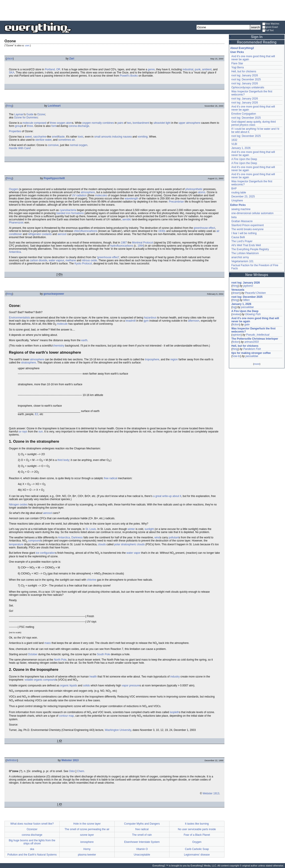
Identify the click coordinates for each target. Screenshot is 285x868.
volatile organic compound (40, 680)
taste (62, 137)
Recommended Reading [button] (257, 42)
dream (236, 293)
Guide (30, 114)
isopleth (174, 712)
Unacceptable (142, 855)
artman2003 (252, 342)
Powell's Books (129, 76)
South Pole (104, 654)
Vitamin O (142, 849)
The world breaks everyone (247, 229)
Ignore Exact (270, 27)
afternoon (194, 321)
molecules (101, 195)
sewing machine (241, 209)
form (54, 126)
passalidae (247, 307)
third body (63, 460)
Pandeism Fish (252, 349)
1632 (234, 140)
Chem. (81, 771)
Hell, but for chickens (244, 71)
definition (12, 760)
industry (175, 677)
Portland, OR (52, 69)
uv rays (23, 432)
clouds (102, 544)
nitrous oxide (90, 260)
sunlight (149, 529)
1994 (141, 246)
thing (9, 106)
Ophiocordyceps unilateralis (248, 87)
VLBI (234, 144)
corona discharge (79, 126)
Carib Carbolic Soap (197, 849)
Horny (87, 849)
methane (71, 260)
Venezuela (238, 290)
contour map (66, 716)
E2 (37, 414)
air (73, 140)
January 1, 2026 (241, 148)
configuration (48, 553)
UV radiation (79, 195)
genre (151, 69)
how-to (236, 356)
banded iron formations (70, 213)
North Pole (60, 660)
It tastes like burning (197, 824)
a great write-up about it (167, 496)
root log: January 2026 (245, 75)
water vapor (133, 553)
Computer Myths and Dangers (142, 824)
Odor (72, 771)
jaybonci (248, 286)
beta (234, 217)
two (129, 123)
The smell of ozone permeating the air (87, 829)
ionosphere (87, 842)
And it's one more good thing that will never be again (255, 320)
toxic (81, 137)
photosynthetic (194, 189)
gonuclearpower (54, 294)
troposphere (152, 359)
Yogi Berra (238, 67)
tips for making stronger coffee (251, 353)
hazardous (150, 318)
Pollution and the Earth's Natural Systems (32, 855)
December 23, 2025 (243, 197)
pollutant (174, 537)
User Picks (237, 52)
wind (157, 537)
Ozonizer (32, 829)
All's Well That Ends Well (246, 245)
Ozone (41, 114)
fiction (236, 324)
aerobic (127, 219)
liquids (73, 685)
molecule (28, 123)
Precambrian (176, 202)
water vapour (56, 260)
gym (146, 321)
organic (64, 685)
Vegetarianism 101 (242, 261)
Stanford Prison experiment (247, 225)
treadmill (131, 321)
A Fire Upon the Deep (244, 159)
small (97, 137)
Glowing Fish (253, 314)
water (48, 140)
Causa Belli (238, 237)
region (174, 359)
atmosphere (193, 123)
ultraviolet (159, 123)
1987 (124, 243)
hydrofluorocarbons (122, 246)
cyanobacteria (68, 210)
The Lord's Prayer (242, 241)
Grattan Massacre (242, 221)
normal (74, 145)
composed (40, 123)
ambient (207, 69)
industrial (188, 69)
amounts (106, 137)
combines (108, 123)
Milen (246, 300)
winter (131, 529)
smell (55, 137)
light (168, 123)
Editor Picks (238, 205)
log (234, 307)
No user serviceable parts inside (197, 829)
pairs (120, 123)
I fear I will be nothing (244, 233)
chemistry (58, 346)
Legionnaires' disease (197, 855)
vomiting (143, 137)
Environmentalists (19, 318)
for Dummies (30, 118)
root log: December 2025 (246, 79)
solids (87, 685)
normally (97, 123)
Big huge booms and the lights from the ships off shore (32, 842)
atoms (202, 192)
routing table (239, 193)
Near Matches (271, 24)
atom (69, 123)
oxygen (61, 123)
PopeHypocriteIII (54, 178)
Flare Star (237, 63)
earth (84, 340)
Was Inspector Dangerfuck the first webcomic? (253, 330)
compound (34, 541)
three (53, 123)
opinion (237, 335)
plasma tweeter (87, 855)
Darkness (77, 537)
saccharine (40, 137)
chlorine (92, 580)
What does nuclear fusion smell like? (32, 824)
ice (38, 553)
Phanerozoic (16, 223)
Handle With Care (19, 148)
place (10, 59)
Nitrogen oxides (18, 505)
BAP (234, 189)
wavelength (131, 199)
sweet (28, 137)
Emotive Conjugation (244, 114)
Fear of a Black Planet (197, 835)
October (33, 654)
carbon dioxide (39, 260)
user (27, 45)
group (18, 126)
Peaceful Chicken (255, 293)
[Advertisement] (142, 10)
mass (48, 643)
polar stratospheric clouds (129, 544)
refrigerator (34, 234)
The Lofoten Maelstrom (245, 253)
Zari (72, 59)
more (257, 364)
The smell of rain (142, 835)
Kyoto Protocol (83, 264)
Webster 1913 (70, 760)
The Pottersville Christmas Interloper (255, 339)
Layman (19, 114)
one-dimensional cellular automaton (252, 213)
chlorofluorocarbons (86, 231)
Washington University (118, 730)
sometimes (65, 140)
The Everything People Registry (250, 249)
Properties (15, 131)
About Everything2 (242, 48)
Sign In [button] (257, 37)
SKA (12, 73)
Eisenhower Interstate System (142, 842)
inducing (117, 137)
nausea (127, 137)
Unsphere (237, 201)
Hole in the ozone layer (87, 824)
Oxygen (13, 189)
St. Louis (91, 529)
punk (198, 69)
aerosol (62, 234)
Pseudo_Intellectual (258, 335)
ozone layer (87, 835)
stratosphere (29, 363)
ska (32, 849)
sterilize (40, 140)
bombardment (141, 123)
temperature (16, 544)
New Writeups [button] (257, 275)
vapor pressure (131, 685)
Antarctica (15, 252)
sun (41, 432)
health (93, 677)
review (236, 314)
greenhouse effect (204, 228)
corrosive (53, 145)
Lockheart (54, 106)
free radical (111, 478)
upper (182, 123)
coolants (47, 234)
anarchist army (240, 257)
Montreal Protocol (142, 243)
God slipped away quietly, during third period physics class (253, 123)
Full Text (268, 31)
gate (247, 324)
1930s (162, 231)
